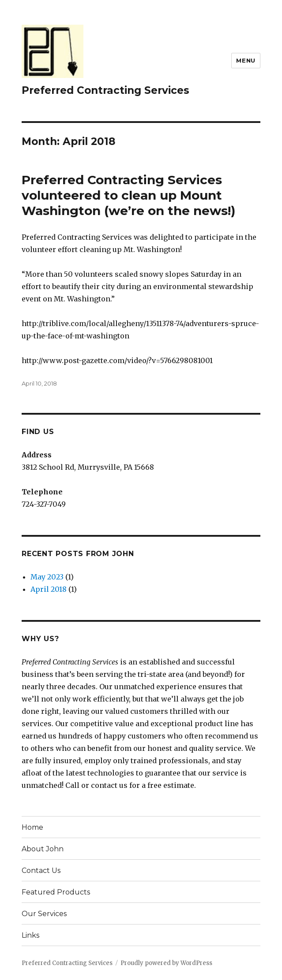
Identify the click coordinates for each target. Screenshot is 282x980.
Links (30, 935)
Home (32, 827)
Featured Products (56, 892)
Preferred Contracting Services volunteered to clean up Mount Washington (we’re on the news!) (128, 195)
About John (43, 849)
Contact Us (41, 870)
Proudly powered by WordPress (166, 963)
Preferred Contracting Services (105, 90)
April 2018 (49, 589)
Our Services (44, 914)
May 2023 (47, 577)
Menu (246, 60)
